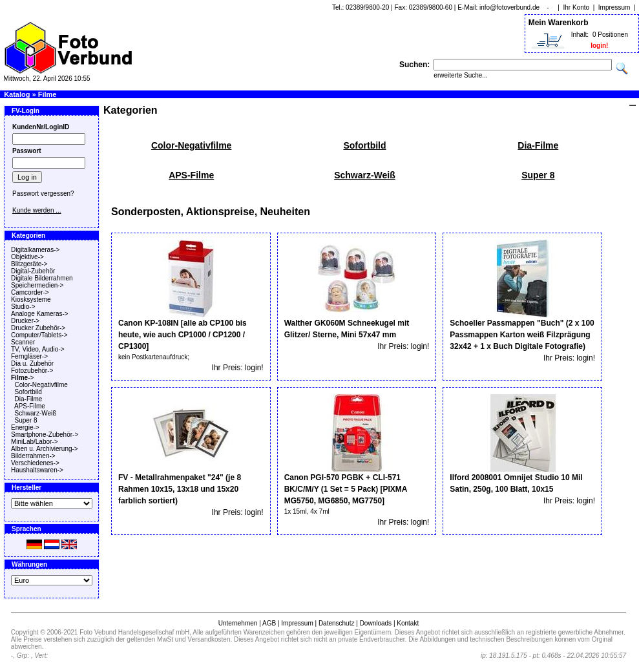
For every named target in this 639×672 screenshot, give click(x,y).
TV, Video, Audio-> (38, 349)
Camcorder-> (30, 292)
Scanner (23, 342)
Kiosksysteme (31, 299)
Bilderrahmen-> (33, 456)
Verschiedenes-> (35, 463)
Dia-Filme (29, 399)
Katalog (17, 94)
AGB (269, 623)
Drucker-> (25, 321)
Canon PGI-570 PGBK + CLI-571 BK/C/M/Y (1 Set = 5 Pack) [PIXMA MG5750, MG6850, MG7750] (346, 489)
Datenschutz (337, 623)
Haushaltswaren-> (37, 470)
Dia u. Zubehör (32, 363)
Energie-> (25, 427)
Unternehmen (238, 623)
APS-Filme (30, 406)
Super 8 (26, 420)
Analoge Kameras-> (40, 314)
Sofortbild (28, 392)
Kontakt (408, 623)
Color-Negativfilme (41, 385)
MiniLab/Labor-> (35, 442)
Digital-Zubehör (33, 271)
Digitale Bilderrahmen (42, 278)
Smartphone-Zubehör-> (45, 435)
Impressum (614, 7)
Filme (47, 94)
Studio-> (23, 307)
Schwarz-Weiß (36, 413)
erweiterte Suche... (460, 75)
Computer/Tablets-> (39, 335)
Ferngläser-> (29, 356)
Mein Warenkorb (559, 23)
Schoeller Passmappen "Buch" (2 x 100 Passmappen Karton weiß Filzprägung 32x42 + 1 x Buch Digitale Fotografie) (522, 335)
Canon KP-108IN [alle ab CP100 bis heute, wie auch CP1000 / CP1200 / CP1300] (183, 335)
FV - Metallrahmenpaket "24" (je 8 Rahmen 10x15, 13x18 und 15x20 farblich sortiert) (180, 489)
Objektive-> (27, 257)
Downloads (376, 623)
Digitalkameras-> (35, 250)
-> (22, 378)
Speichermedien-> (37, 285)
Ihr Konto (577, 7)
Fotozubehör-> (32, 371)
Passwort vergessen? (43, 194)
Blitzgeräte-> (29, 264)
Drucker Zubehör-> (38, 328)
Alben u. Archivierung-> (45, 449)
